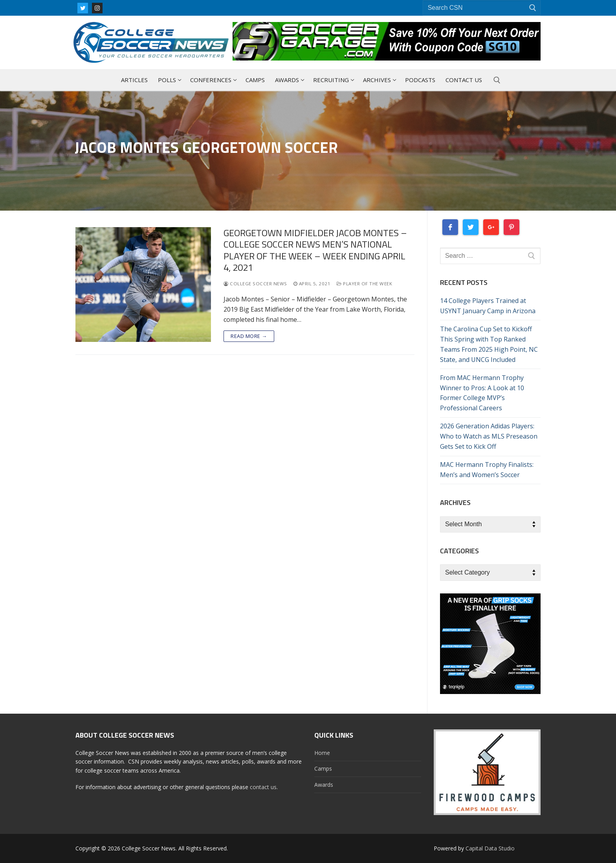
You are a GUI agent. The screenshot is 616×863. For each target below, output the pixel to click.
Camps (323, 768)
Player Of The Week (364, 284)
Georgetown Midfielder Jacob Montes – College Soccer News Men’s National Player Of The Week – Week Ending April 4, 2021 (315, 250)
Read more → (249, 336)
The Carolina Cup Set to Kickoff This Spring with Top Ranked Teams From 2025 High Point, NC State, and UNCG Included (489, 344)
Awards (324, 785)
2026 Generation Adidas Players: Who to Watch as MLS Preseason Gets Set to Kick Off (489, 436)
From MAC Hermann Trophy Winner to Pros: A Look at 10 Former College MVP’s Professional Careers (482, 393)
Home (322, 753)
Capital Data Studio (490, 848)
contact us (263, 787)
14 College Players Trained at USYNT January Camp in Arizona (488, 306)
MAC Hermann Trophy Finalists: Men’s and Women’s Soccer (487, 470)
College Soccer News (255, 284)
